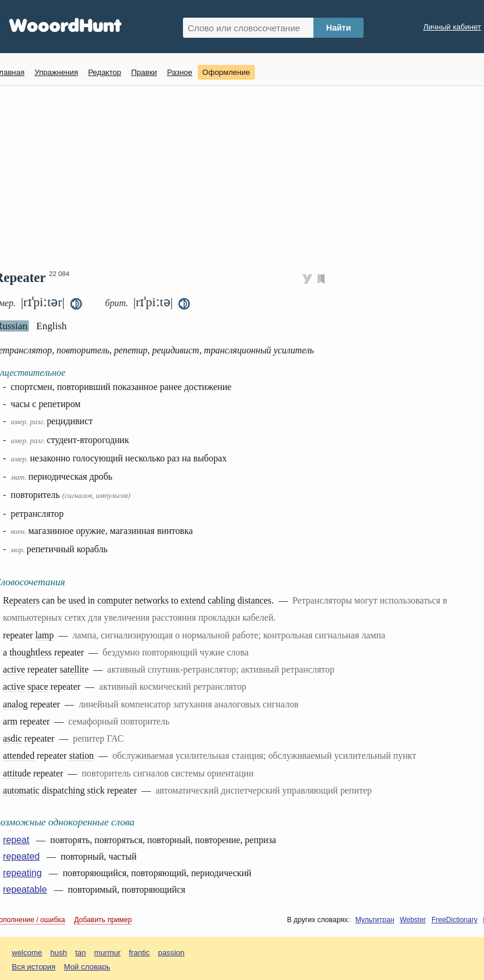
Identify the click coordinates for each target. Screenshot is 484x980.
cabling (221, 600)
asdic (12, 738)
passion (171, 953)
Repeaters (21, 600)
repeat (16, 840)
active (14, 669)
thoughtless (31, 652)
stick (96, 790)
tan (81, 953)
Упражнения (56, 72)
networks (152, 600)
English (51, 326)
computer (115, 600)
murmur (108, 953)
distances (254, 600)
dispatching (63, 790)
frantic (139, 953)
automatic (21, 790)
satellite (74, 669)
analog (15, 704)
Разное (180, 72)
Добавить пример (103, 920)
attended (19, 756)
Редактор (104, 72)
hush (58, 953)
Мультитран (375, 920)
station (81, 756)
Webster (413, 920)
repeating (22, 873)
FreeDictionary (454, 920)
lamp (45, 635)
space (38, 686)
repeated (21, 856)
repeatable (25, 889)
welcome (27, 953)
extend (193, 600)
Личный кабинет (452, 27)
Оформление (226, 72)
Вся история (34, 967)
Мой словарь (87, 967)
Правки (144, 72)
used (77, 600)
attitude (17, 773)
